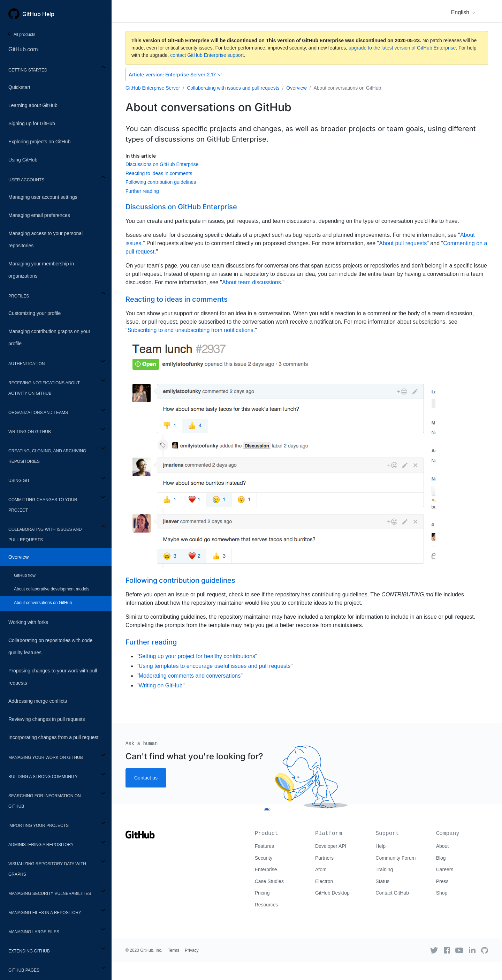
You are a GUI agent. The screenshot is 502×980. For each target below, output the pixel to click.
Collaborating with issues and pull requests (45, 535)
